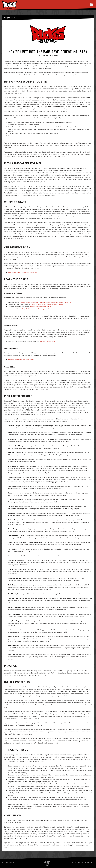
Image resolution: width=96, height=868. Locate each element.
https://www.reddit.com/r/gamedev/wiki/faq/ (23, 272)
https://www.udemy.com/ (48, 341)
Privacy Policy (8, 863)
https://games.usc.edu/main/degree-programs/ (48, 304)
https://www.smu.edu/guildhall (41, 307)
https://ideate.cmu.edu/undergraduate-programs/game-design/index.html (46, 302)
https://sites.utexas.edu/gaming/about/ (35, 309)
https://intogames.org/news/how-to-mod (22, 360)
